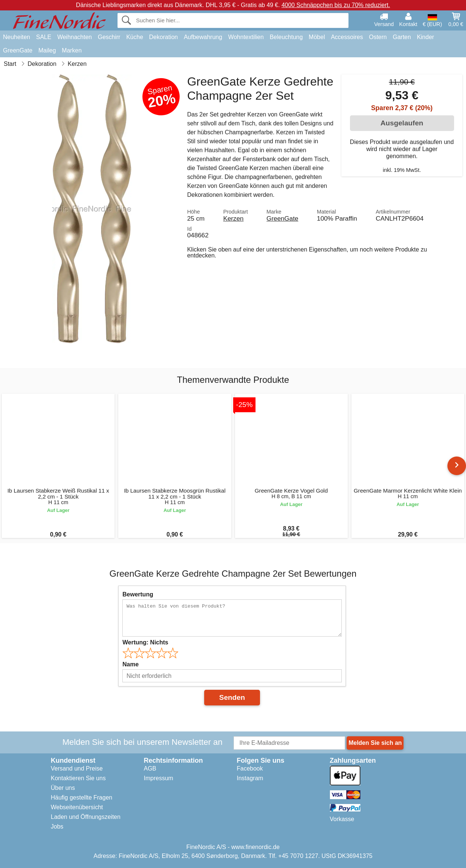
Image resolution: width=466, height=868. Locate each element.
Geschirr (109, 37)
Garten (402, 37)
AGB (150, 768)
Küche (134, 37)
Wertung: (145, 642)
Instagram (250, 778)
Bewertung (138, 594)
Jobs (57, 827)
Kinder (425, 37)
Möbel (317, 37)
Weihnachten (75, 37)
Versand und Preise (77, 768)
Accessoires (347, 37)
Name (131, 664)
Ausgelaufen (402, 123)
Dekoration (163, 37)
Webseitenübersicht (77, 807)
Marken (72, 50)
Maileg (47, 50)
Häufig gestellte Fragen (82, 797)
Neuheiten (17, 37)
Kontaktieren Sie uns (78, 778)
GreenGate (18, 50)
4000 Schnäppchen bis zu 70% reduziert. (336, 5)
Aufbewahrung (203, 37)
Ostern (378, 37)
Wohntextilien (246, 37)
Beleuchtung (286, 37)
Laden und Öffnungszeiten (86, 817)
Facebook (250, 768)
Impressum (159, 778)
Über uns (63, 788)
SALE (44, 37)
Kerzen (233, 218)
